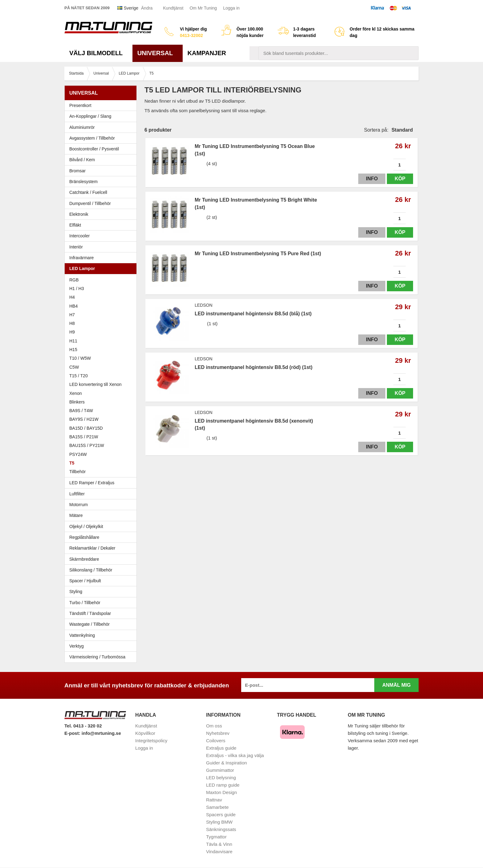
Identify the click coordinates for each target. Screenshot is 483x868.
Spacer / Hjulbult (102, 581)
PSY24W (78, 454)
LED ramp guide (223, 785)
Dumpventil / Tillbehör (102, 203)
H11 (73, 341)
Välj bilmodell (98, 53)
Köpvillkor (145, 733)
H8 (72, 323)
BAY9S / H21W (84, 419)
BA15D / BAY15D (86, 428)
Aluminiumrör (102, 127)
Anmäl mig (396, 685)
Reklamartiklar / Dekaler (92, 548)
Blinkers (77, 402)
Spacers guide (221, 815)
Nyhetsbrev (218, 733)
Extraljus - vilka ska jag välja (235, 755)
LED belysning (221, 778)
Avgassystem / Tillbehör (102, 138)
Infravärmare (81, 258)
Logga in (231, 8)
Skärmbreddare (84, 559)
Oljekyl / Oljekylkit (102, 526)
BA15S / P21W (84, 437)
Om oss (214, 726)
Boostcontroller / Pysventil (94, 149)
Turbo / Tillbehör (102, 603)
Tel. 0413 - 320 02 (83, 726)
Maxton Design (221, 792)
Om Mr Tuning (203, 8)
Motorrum (79, 505)
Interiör (102, 247)
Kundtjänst (173, 8)
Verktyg (77, 646)
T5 (72, 463)
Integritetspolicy (151, 741)
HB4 (73, 306)
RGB (74, 280)
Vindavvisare (219, 852)
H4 (72, 297)
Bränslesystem (102, 182)
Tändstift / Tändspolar (90, 613)
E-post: (73, 733)
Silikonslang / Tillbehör (102, 570)
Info (372, 179)
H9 (72, 332)
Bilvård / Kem (102, 160)
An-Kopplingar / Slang (102, 116)
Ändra (147, 8)
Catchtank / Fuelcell (88, 192)
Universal (158, 53)
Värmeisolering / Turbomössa (97, 657)
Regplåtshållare (84, 537)
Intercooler (79, 236)
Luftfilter (77, 494)
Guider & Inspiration (227, 763)
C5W (74, 367)
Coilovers (216, 741)
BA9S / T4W (81, 411)
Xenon (75, 393)
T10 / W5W (80, 358)
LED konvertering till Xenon (95, 384)
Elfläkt (75, 225)
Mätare (102, 515)
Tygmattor (216, 837)
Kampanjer (207, 53)
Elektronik (102, 214)
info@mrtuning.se (101, 733)
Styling (76, 592)
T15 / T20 (79, 376)
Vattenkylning (82, 635)
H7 (72, 315)
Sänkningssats (221, 829)
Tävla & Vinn (219, 844)
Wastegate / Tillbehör (102, 624)
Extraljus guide (221, 748)
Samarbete (217, 807)
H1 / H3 (77, 289)
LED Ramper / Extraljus (102, 483)
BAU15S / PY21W (87, 445)
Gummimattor (220, 770)
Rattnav (214, 800)
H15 (73, 350)
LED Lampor (102, 268)
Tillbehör (77, 472)
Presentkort (80, 105)
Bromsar (77, 171)
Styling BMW (219, 822)
